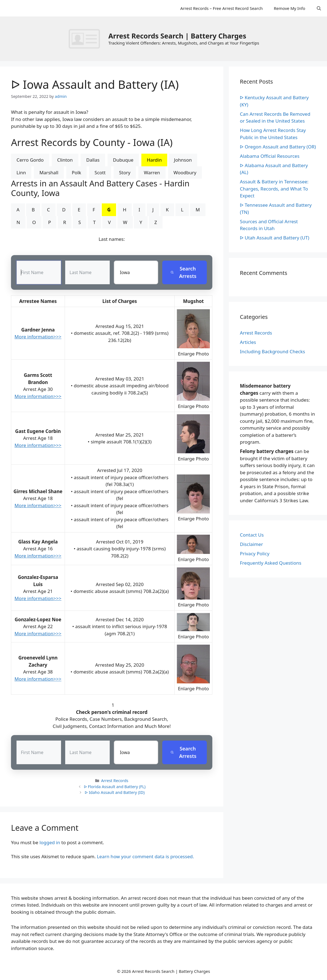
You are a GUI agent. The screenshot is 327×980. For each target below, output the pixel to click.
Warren (152, 172)
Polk (76, 172)
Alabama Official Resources (270, 156)
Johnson (183, 160)
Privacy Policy (255, 554)
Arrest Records (115, 781)
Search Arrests (183, 272)
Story (125, 172)
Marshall (49, 172)
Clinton (65, 160)
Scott (100, 172)
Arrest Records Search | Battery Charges (177, 36)
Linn (21, 172)
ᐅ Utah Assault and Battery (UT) (274, 238)
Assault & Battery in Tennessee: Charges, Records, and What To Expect (274, 189)
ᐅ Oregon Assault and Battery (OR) (278, 147)
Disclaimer (251, 544)
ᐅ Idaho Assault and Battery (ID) (115, 792)
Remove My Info (289, 8)
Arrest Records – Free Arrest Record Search (221, 8)
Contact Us (252, 535)
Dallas (93, 160)
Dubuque (123, 160)
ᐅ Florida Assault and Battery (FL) (115, 787)
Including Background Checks (272, 351)
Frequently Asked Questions (270, 563)
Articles (248, 342)
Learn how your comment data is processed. (145, 856)
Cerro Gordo (30, 160)
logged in (50, 842)
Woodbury (185, 172)
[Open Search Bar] (319, 8)
